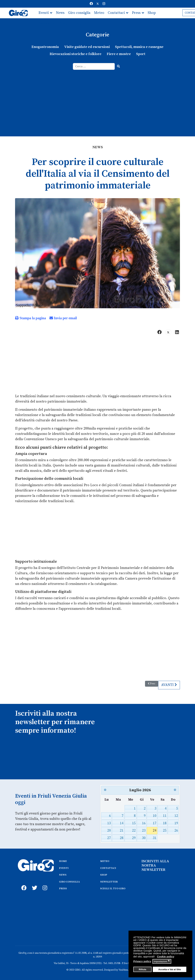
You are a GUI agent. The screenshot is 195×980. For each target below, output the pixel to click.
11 (165, 816)
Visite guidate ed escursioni (87, 47)
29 (134, 838)
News (60, 13)
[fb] (23, 884)
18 (165, 823)
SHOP (104, 875)
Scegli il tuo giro (73, 24)
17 (155, 823)
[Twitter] (98, 4)
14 (122, 823)
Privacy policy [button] (142, 961)
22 (134, 831)
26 (176, 831)
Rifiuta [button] (143, 969)
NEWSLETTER (109, 882)
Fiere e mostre (119, 54)
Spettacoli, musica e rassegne (139, 47)
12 (176, 816)
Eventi (44, 13)
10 (155, 816)
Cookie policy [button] (166, 956)
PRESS (63, 889)
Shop (152, 13)
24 (155, 831)
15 (134, 823)
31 (155, 838)
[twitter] (34, 884)
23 (144, 831)
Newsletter (47, 24)
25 (165, 831)
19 (176, 823)
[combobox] (94, 66)
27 (109, 838)
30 (144, 838)
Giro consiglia (79, 13)
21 (122, 831)
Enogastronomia (45, 47)
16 (144, 823)
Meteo (99, 13)
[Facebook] (91, 4)
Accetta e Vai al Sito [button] (170, 969)
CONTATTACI (108, 868)
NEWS (63, 875)
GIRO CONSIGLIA (69, 882)
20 (109, 831)
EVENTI (64, 868)
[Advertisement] (97, 96)
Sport (141, 54)
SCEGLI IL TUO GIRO (113, 889)
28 (122, 838)
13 (109, 823)
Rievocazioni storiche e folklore (76, 54)
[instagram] (44, 884)
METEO (105, 861)
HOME (63, 861)
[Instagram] (104, 4)
